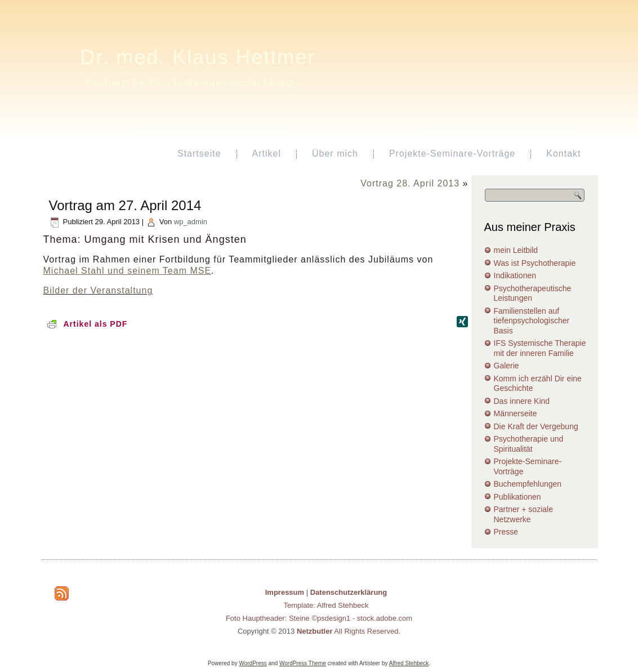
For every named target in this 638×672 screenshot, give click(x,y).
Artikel (267, 153)
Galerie (507, 366)
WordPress (253, 663)
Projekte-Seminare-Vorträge (452, 153)
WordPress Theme (303, 663)
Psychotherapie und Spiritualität (529, 444)
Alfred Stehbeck (409, 663)
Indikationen (515, 275)
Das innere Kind (522, 401)
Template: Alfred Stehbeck (326, 605)
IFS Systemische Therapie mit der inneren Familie (540, 348)
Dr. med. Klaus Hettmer (198, 57)
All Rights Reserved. (349, 631)
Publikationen (517, 497)
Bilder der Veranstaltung (98, 290)
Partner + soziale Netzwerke (523, 514)
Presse (506, 532)
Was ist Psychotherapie (535, 263)
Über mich (335, 153)
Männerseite (516, 413)
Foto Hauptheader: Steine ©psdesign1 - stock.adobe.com (319, 618)
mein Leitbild (516, 250)
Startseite (199, 153)
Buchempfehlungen (528, 484)
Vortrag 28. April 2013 (410, 183)
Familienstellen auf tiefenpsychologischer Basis (532, 321)
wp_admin (191, 222)
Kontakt (563, 153)
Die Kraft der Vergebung (536, 426)
